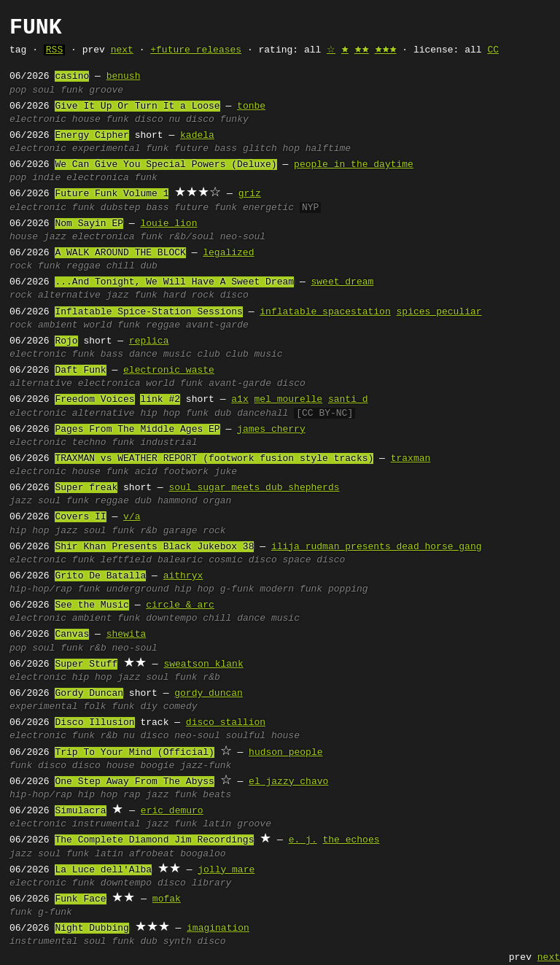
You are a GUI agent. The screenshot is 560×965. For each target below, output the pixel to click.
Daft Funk (80, 371)
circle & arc (180, 605)
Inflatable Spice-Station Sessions (148, 312)
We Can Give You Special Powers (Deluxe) (166, 165)
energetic (268, 208)
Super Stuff (86, 664)
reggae (83, 266)
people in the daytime (354, 165)
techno (89, 443)
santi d (348, 400)
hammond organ (194, 501)
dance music (160, 354)
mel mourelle (288, 400)
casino (72, 77)
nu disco (192, 120)
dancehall (262, 414)
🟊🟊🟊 (386, 50)
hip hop (160, 414)
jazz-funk (206, 766)
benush (124, 77)
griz (250, 194)
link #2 (160, 400)
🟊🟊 (362, 50)
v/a (132, 517)
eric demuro (172, 811)
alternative (69, 295)
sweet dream (342, 282)
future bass (206, 149)
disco (149, 120)
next (122, 50)
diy (148, 707)
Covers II (80, 517)
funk (72, 90)
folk (94, 707)
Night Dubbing (92, 929)
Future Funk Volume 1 (112, 194)
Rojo (66, 341)
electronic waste (169, 371)
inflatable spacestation (325, 312)
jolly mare (226, 870)
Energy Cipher (92, 136)
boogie (157, 766)
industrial (168, 443)
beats (217, 795)
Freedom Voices (94, 400)
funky (234, 120)
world (97, 325)
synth (178, 942)
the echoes (351, 840)
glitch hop (271, 149)
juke (226, 472)
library (212, 883)
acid (146, 472)
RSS (54, 50)
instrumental (106, 824)
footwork (186, 472)
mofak (167, 899)
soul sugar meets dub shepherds (254, 488)
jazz (55, 237)
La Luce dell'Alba (103, 870)
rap (132, 795)
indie (46, 178)
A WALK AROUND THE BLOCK (120, 253)
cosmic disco (243, 560)
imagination (218, 929)
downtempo (171, 619)
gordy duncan (209, 694)
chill (121, 266)
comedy (180, 707)
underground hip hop (160, 589)
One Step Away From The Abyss (134, 782)
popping (348, 589)
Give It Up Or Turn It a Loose (137, 106)
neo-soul (243, 237)
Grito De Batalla (100, 576)
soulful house (263, 736)
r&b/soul (191, 237)
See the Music (92, 605)
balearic (180, 560)
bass (157, 208)
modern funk (291, 589)
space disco (314, 560)
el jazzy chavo (288, 782)
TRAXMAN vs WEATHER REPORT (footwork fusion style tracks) (214, 459)
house (86, 120)
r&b (148, 531)
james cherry (271, 430)
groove (106, 90)
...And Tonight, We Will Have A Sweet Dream (174, 282)
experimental (106, 149)
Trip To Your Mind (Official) (134, 753)
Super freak (86, 488)
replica (149, 341)
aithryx (183, 576)
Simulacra (80, 811)
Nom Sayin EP (89, 224)
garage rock (195, 531)
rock (21, 266)
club (208, 354)
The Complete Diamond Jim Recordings (154, 840)
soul (43, 90)
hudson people (285, 753)
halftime (328, 149)
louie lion (168, 224)
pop (18, 90)
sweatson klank (203, 664)
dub (148, 266)
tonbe (251, 106)
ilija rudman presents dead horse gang (377, 547)
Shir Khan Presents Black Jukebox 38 (154, 547)
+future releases (196, 50)
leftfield (126, 560)
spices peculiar (439, 312)
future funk (206, 208)
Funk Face (80, 899)
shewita (127, 635)
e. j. (303, 840)
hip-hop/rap (41, 589)
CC (493, 50)
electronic (38, 120)
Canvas (72, 635)
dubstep (121, 208)
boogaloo (203, 854)
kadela (197, 136)
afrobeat (152, 854)
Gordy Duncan (89, 694)
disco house (104, 766)
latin (217, 824)
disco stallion (226, 723)
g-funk (237, 589)
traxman (411, 459)
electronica (98, 178)
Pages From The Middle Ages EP (137, 430)
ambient (58, 325)
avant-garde (217, 325)
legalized (228, 253)
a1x (240, 400)
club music (254, 354)
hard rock (189, 295)
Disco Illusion (94, 723)
